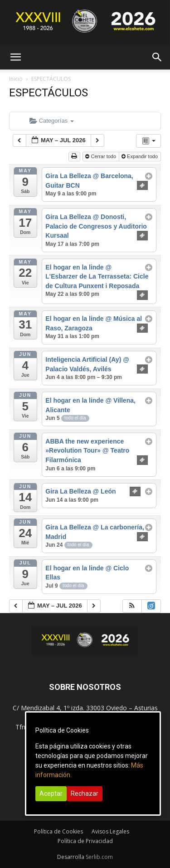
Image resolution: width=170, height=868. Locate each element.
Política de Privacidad (85, 841)
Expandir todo (140, 156)
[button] (15, 57)
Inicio (16, 79)
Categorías (52, 121)
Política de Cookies (58, 831)
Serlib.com (99, 857)
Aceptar (51, 793)
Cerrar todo (101, 156)
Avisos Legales (110, 831)
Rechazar (85, 793)
